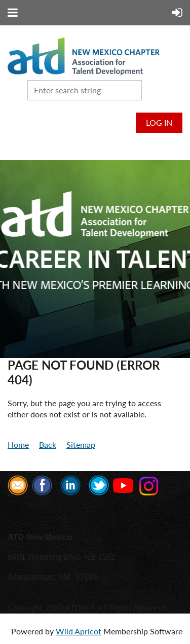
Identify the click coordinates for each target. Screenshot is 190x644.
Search (151, 89)
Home (18, 444)
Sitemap (81, 444)
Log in (159, 122)
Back (48, 444)
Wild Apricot (79, 631)
